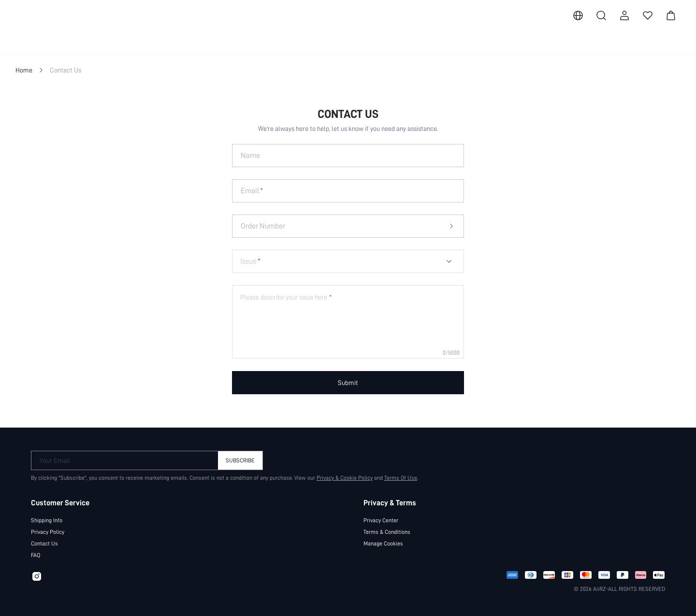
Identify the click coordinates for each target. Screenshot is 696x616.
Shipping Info (47, 520)
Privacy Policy (48, 532)
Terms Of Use (401, 478)
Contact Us (44, 544)
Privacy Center (381, 520)
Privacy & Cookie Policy (345, 478)
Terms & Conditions (387, 532)
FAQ (36, 555)
